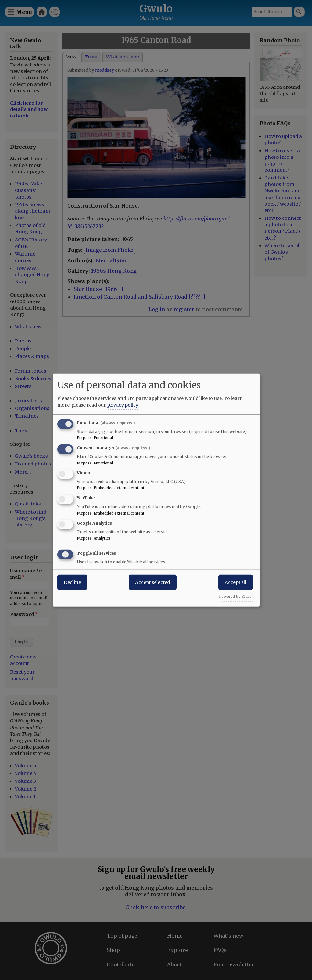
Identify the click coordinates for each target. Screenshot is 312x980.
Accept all (236, 582)
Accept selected (153, 582)
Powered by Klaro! (236, 596)
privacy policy (123, 405)
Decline (72, 582)
